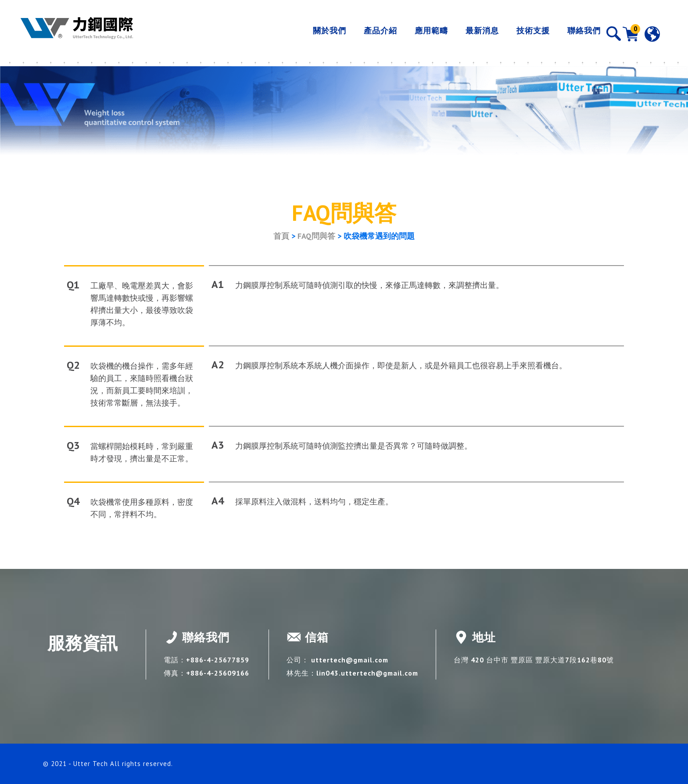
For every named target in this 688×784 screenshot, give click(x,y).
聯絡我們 (569, 34)
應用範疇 (416, 34)
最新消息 (467, 34)
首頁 (281, 236)
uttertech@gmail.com (351, 660)
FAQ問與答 (316, 236)
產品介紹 (365, 34)
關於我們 (315, 34)
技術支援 (518, 34)
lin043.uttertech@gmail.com (368, 673)
